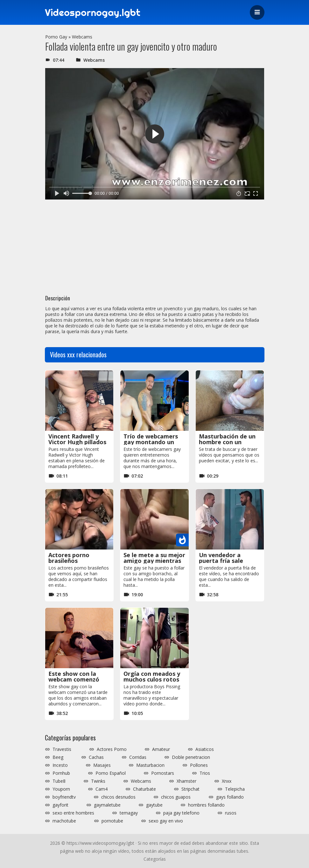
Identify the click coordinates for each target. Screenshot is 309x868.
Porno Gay (56, 37)
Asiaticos (205, 749)
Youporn (61, 789)
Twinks (98, 781)
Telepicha (235, 789)
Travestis (62, 749)
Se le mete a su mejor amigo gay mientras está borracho (154, 561)
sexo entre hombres (73, 813)
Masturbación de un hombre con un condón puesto (227, 442)
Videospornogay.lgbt (93, 12)
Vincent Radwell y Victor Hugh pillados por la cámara (77, 442)
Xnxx (227, 781)
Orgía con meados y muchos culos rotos (152, 676)
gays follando (230, 797)
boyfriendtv (64, 797)
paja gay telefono (181, 813)
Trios (205, 773)
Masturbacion (150, 765)
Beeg (58, 757)
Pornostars (163, 773)
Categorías (155, 859)
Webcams (82, 37)
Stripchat (190, 789)
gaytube (154, 805)
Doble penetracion (191, 757)
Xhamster (186, 781)
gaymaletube (107, 805)
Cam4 (102, 789)
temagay (129, 813)
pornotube (112, 821)
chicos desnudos (118, 797)
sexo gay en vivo (166, 821)
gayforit (60, 805)
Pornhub (61, 773)
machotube (64, 821)
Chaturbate (144, 789)
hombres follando (206, 805)
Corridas (138, 757)
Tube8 (59, 781)
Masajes (102, 765)
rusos (231, 813)
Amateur (161, 749)
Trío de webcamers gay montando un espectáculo (151, 442)
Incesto (60, 765)
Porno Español (111, 773)
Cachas (96, 757)
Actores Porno (112, 749)
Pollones (199, 765)
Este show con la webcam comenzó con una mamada (74, 679)
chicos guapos (176, 797)
